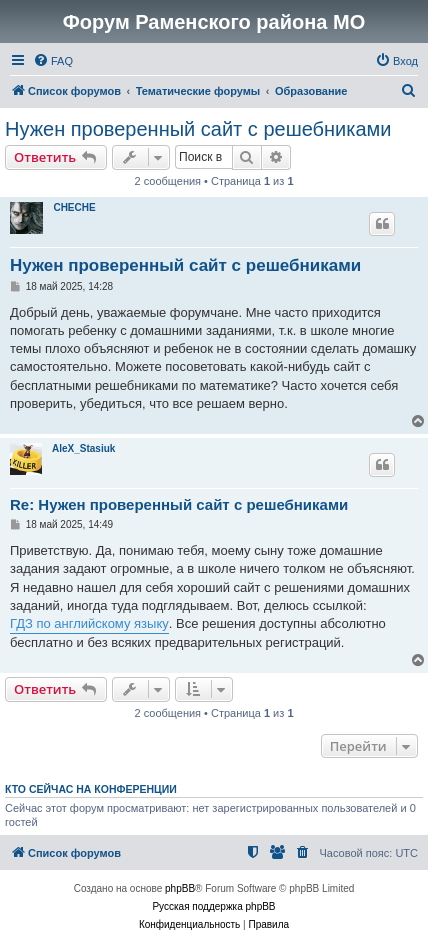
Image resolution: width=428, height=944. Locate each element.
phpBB (180, 888)
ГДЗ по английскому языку (89, 623)
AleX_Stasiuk (83, 448)
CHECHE (74, 207)
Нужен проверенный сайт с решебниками (198, 129)
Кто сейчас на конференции (91, 789)
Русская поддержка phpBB (213, 906)
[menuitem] (53, 61)
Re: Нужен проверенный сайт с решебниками (179, 504)
